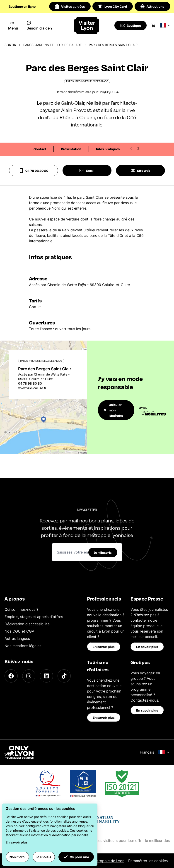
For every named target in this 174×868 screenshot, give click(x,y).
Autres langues (17, 638)
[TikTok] (64, 676)
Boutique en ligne (22, 6)
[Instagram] (29, 676)
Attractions (152, 6)
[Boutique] (131, 25)
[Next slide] (138, 148)
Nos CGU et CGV (19, 631)
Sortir (10, 45)
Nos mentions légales (23, 646)
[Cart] (154, 25)
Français (155, 752)
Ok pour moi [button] (76, 857)
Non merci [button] (17, 857)
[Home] (87, 26)
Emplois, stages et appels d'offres (34, 617)
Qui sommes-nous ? (21, 609)
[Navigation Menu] (13, 25)
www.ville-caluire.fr (32, 388)
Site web (141, 171)
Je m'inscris (103, 552)
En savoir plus (104, 647)
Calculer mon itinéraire (113, 410)
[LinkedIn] (46, 676)
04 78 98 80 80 (34, 171)
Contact (40, 149)
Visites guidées (70, 6)
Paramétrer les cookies (148, 861)
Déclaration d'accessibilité (27, 624)
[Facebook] (11, 676)
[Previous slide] (131, 148)
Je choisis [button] (44, 857)
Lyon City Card (113, 6)
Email (87, 171)
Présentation (71, 149)
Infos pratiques (108, 149)
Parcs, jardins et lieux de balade (52, 45)
